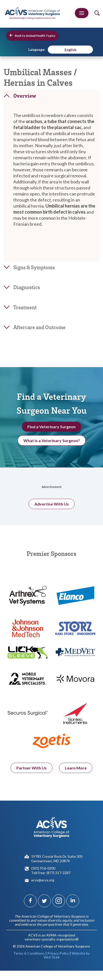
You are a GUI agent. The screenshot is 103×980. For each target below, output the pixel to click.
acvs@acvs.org (43, 880)
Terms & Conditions (29, 953)
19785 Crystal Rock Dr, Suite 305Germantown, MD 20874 (57, 859)
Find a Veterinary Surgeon (51, 429)
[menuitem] (70, 49)
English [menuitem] (70, 50)
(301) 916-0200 (43, 868)
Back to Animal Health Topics (32, 35)
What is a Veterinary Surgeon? (52, 443)
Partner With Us (32, 773)
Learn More (76, 773)
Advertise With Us (52, 509)
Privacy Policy (58, 953)
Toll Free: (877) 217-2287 (51, 873)
